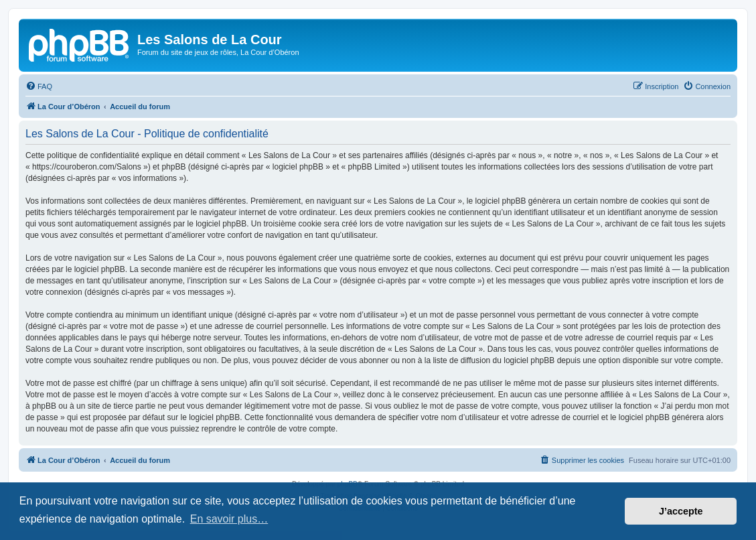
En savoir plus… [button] (229, 519)
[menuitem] (39, 86)
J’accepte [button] (681, 511)
